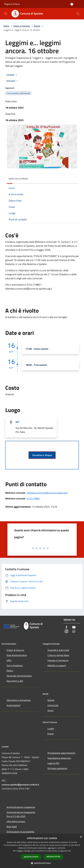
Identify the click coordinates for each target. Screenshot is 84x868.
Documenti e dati (15, 681)
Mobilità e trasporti (57, 665)
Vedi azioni (13, 81)
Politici (10, 671)
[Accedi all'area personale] (72, 4)
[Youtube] (74, 627)
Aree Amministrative (17, 655)
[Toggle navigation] (6, 13)
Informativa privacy (16, 821)
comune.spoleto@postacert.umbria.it (20, 785)
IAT (17, 422)
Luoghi (51, 729)
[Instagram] (66, 631)
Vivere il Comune (22, 26)
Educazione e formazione (19, 700)
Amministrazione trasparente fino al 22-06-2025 (21, 814)
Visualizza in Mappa (42, 455)
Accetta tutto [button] (31, 857)
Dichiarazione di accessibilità (20, 832)
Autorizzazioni (13, 705)
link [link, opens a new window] (69, 851)
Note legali (12, 826)
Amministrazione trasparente (21, 807)
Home (6, 26)
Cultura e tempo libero (58, 655)
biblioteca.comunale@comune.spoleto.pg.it (47, 493)
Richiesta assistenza (57, 768)
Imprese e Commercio (58, 660)
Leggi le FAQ (53, 763)
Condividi (12, 75)
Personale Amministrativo (19, 676)
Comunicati (53, 705)
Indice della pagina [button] (18, 179)
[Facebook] (66, 627)
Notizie (51, 700)
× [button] (81, 837)
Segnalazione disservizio (59, 758)
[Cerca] (78, 14)
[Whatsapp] (74, 631)
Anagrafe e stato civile (58, 650)
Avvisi (50, 710)
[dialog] (42, 851)
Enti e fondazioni (15, 665)
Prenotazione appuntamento (61, 753)
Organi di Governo (15, 650)
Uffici (9, 660)
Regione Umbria (12, 4)
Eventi (37, 26)
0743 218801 (34, 498)
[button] (42, 863)
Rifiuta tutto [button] (53, 857)
